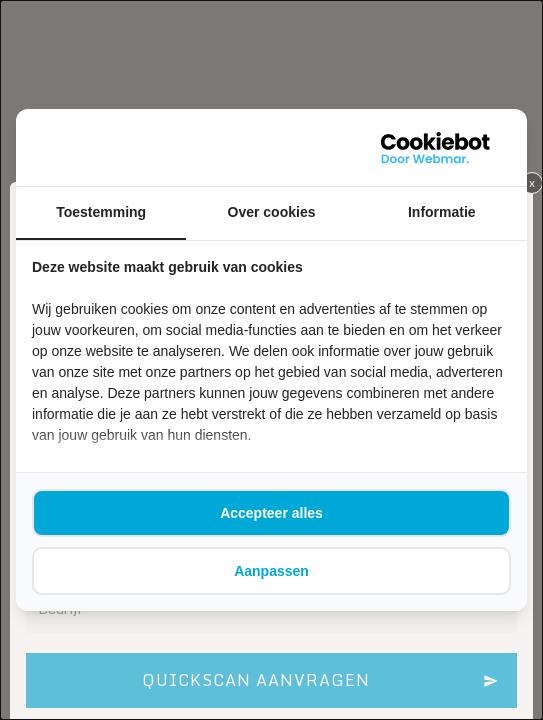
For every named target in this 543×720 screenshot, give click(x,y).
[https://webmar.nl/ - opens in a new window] (436, 147)
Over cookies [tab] (272, 212)
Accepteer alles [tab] (271, 513)
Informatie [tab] (442, 212)
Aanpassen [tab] (271, 571)
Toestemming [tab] (101, 212)
